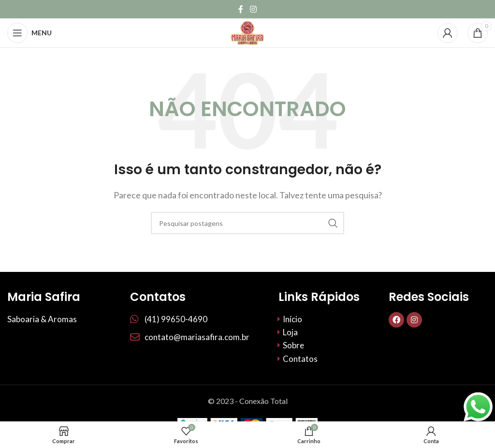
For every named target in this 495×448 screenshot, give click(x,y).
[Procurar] (247, 223)
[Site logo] (247, 32)
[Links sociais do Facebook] (241, 9)
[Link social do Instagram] (253, 9)
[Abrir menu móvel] (29, 33)
